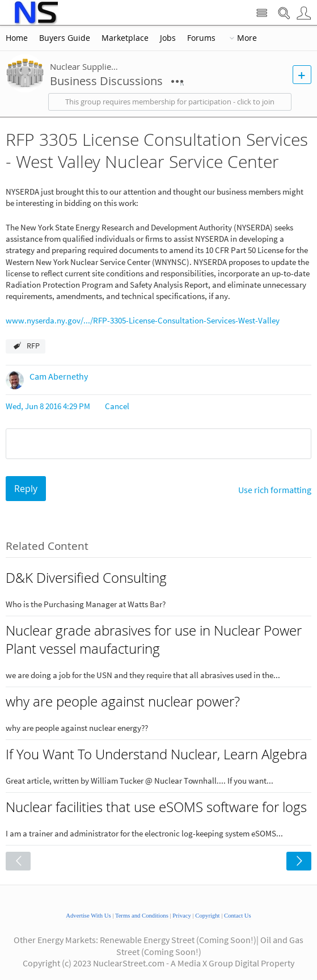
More (247, 38)
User (304, 13)
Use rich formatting (275, 490)
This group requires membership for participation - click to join (170, 102)
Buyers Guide (65, 38)
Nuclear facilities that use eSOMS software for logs (156, 807)
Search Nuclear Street (284, 13)
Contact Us (238, 916)
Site (262, 13)
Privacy (182, 916)
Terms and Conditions (142, 916)
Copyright (207, 916)
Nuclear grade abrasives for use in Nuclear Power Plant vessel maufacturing (154, 639)
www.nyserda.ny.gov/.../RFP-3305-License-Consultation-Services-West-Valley (143, 320)
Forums (201, 38)
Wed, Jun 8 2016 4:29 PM (48, 406)
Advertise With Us (88, 916)
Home (17, 38)
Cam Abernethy (59, 376)
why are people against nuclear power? (123, 701)
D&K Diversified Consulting (86, 578)
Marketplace (125, 38)
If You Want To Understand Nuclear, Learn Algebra (157, 754)
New (302, 75)
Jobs (168, 38)
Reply (26, 489)
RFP (33, 346)
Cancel (117, 406)
